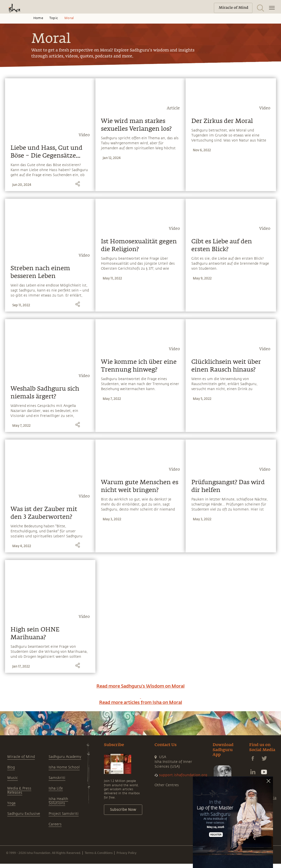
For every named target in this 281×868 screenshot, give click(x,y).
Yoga (11, 803)
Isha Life (56, 788)
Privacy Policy (126, 853)
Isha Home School (64, 767)
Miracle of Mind (21, 757)
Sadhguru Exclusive (24, 814)
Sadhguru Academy (65, 757)
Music (13, 778)
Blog (11, 767)
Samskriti (57, 778)
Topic (54, 18)
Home (38, 18)
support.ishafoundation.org (183, 775)
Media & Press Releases (19, 790)
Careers (55, 824)
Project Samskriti (64, 814)
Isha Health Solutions (58, 801)
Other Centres (167, 785)
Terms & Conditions (99, 853)
